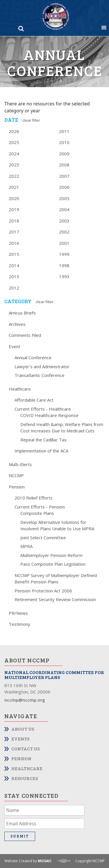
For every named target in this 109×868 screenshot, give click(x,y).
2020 (14, 198)
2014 (14, 265)
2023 (14, 165)
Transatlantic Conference (40, 375)
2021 (14, 187)
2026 (14, 131)
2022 (14, 176)
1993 (64, 276)
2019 (14, 209)
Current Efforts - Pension (40, 507)
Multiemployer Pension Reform (51, 555)
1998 (64, 265)
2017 (14, 232)
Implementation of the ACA (41, 451)
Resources (25, 778)
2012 (14, 288)
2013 (14, 276)
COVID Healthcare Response (49, 415)
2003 (64, 221)
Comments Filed (25, 335)
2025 (14, 142)
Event (15, 346)
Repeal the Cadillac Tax (43, 440)
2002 (64, 232)
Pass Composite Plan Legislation (53, 564)
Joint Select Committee (43, 538)
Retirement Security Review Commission (55, 599)
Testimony (19, 624)
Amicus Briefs (22, 313)
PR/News (18, 613)
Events (20, 739)
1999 (64, 254)
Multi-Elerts (20, 464)
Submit (20, 836)
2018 (14, 221)
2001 (64, 243)
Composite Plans (37, 513)
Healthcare (20, 389)
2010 (64, 142)
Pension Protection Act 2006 (43, 591)
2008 (64, 165)
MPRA (26, 546)
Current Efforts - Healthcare (43, 409)
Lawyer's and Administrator (42, 366)
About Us (23, 729)
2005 (64, 198)
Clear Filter (31, 120)
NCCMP (16, 475)
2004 (64, 209)
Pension (17, 487)
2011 (64, 131)
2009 (64, 154)
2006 (64, 187)
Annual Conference (33, 357)
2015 (14, 254)
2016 (14, 243)
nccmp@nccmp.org (25, 700)
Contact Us (25, 749)
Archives (17, 324)
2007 (64, 176)
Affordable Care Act (34, 400)
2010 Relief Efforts (34, 498)
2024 (14, 154)
